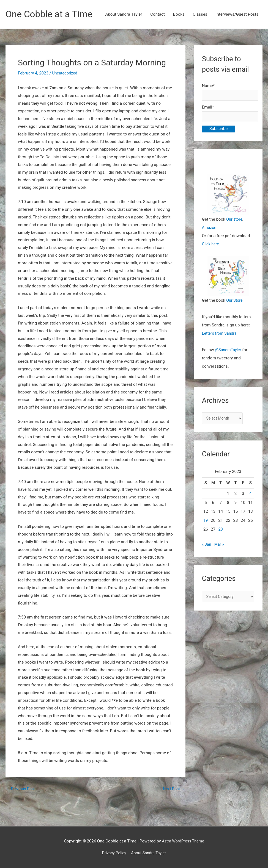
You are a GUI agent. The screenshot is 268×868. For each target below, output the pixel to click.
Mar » (220, 564)
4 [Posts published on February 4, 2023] (250, 513)
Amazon (210, 246)
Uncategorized (65, 90)
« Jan (207, 564)
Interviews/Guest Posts (237, 37)
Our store (235, 238)
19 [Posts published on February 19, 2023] (206, 540)
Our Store (235, 319)
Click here (211, 263)
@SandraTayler (229, 368)
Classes (200, 37)
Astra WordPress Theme (183, 841)
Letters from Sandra (220, 352)
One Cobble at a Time (51, 14)
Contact (157, 37)
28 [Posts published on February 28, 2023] (221, 549)
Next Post (173, 806)
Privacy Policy (113, 853)
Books (179, 37)
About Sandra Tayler (124, 37)
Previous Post (21, 806)
